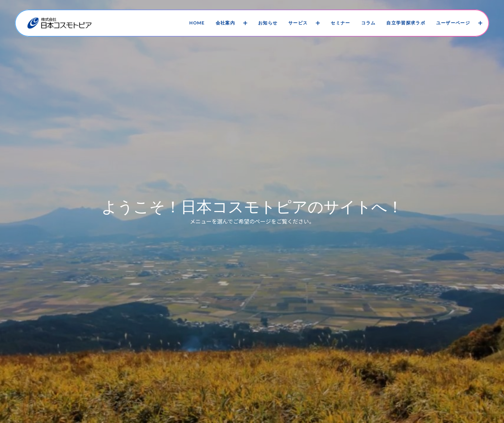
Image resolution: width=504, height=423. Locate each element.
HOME (197, 23)
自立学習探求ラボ (406, 23)
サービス (298, 23)
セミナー (340, 23)
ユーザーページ (453, 23)
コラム (369, 23)
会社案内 (225, 23)
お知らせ (268, 23)
